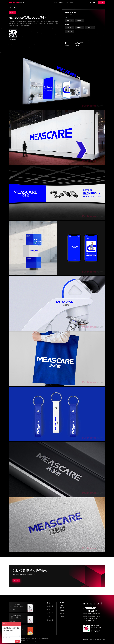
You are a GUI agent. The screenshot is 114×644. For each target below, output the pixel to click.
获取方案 (102, 2)
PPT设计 (62, 602)
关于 (78, 2)
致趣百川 (99, 640)
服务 (55, 2)
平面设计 (62, 605)
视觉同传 (62, 613)
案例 (67, 2)
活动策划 (62, 616)
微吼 (104, 640)
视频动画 (62, 608)
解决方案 (61, 2)
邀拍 (95, 640)
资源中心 (72, 2)
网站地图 (23, 641)
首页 (10, 7)
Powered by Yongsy (32, 641)
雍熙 (91, 640)
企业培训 (62, 611)
